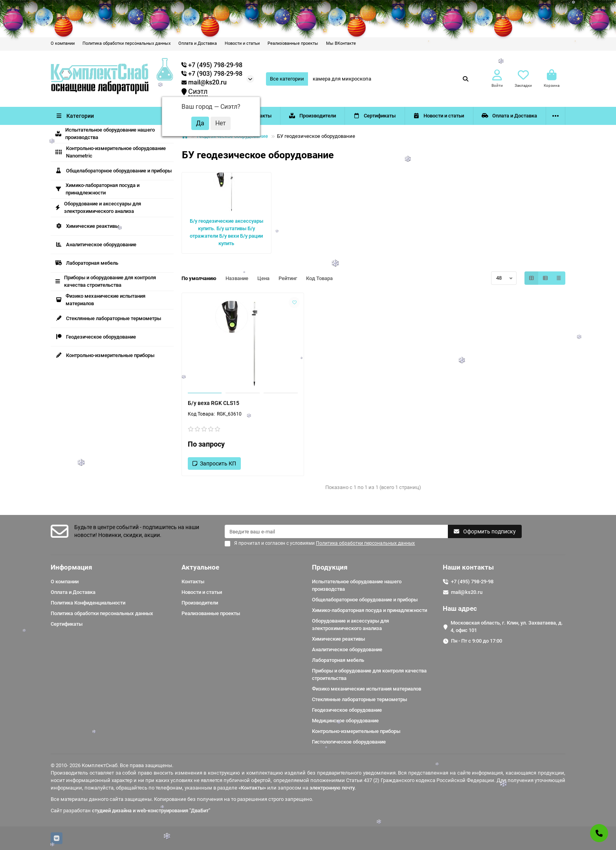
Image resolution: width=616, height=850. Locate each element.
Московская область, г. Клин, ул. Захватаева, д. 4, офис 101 (507, 627)
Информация (71, 567)
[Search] (391, 79)
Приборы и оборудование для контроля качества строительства (106, 281)
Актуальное (200, 567)
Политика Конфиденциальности (88, 603)
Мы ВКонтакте (341, 43)
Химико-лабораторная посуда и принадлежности (97, 189)
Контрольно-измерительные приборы (105, 355)
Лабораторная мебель (87, 263)
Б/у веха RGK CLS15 (214, 403)
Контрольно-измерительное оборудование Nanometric (111, 152)
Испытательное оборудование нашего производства (105, 134)
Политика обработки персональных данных (126, 43)
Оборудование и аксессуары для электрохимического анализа (98, 207)
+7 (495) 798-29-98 (472, 582)
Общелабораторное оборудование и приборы (114, 171)
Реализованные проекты (293, 43)
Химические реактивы (87, 226)
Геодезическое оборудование (96, 337)
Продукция (330, 567)
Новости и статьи (242, 43)
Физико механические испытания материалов (100, 300)
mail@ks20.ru (204, 82)
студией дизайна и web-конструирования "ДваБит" (151, 811)
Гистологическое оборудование (349, 742)
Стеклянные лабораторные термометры (108, 318)
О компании (63, 43)
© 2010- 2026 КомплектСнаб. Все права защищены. (112, 765)
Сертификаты (375, 116)
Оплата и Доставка (198, 43)
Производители (312, 116)
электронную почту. (333, 788)
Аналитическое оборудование (96, 245)
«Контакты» (252, 788)
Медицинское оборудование (345, 721)
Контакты (193, 582)
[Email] (336, 531)
